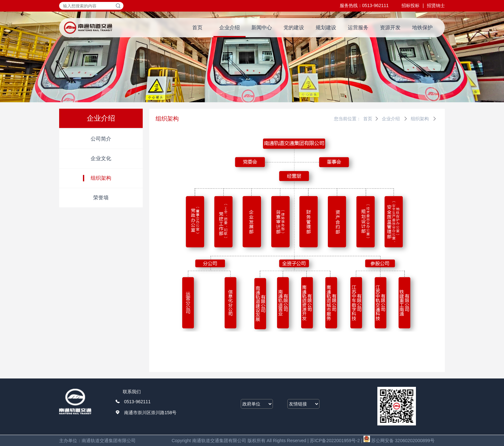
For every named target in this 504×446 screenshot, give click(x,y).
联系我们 (132, 392)
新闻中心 (262, 27)
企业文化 (101, 158)
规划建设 (326, 27)
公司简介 (101, 139)
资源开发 (390, 27)
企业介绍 (230, 27)
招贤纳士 (436, 5)
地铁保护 (422, 27)
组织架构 (101, 178)
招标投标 (410, 5)
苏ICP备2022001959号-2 (335, 441)
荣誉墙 (101, 198)
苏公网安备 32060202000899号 (399, 441)
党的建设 (294, 27)
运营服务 (358, 27)
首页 (197, 27)
